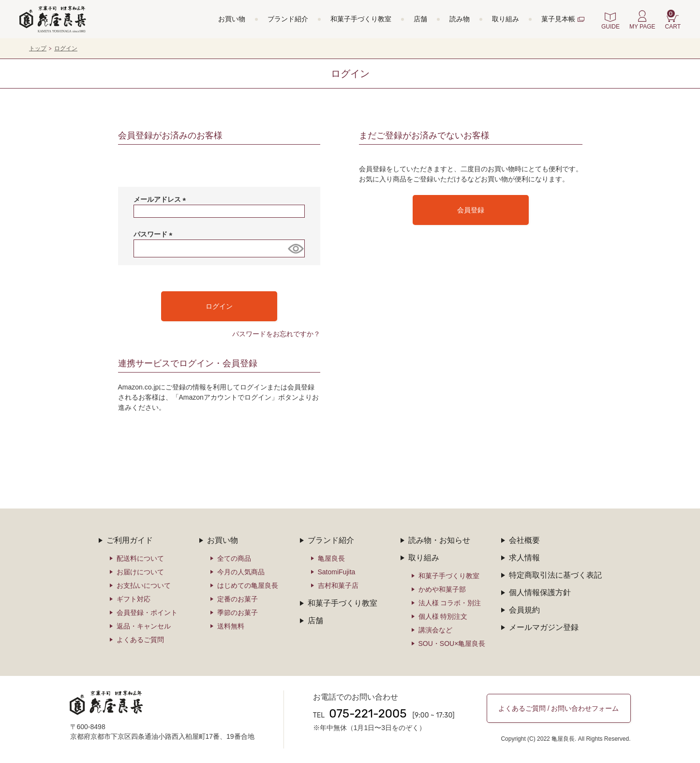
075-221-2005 (368, 714)
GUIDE (611, 27)
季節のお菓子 (238, 613)
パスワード (155, 234)
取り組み (506, 19)
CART (673, 20)
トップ (38, 48)
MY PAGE (642, 27)
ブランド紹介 (288, 19)
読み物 (460, 19)
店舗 (420, 19)
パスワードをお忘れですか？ (276, 334)
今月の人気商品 (241, 572)
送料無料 (231, 626)
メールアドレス (162, 199)
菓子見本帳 (558, 19)
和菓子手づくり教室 (361, 19)
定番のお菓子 (238, 599)
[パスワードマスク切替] (295, 248)
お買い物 (232, 19)
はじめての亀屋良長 (248, 585)
